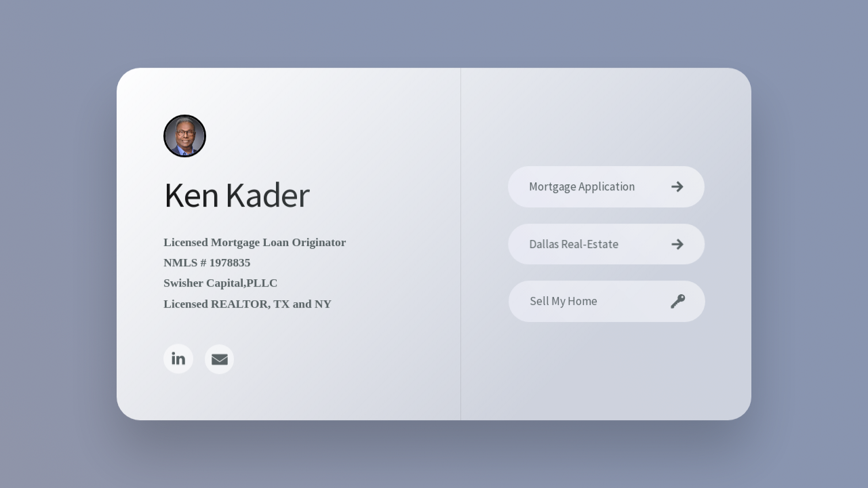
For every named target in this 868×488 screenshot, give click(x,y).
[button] (178, 360)
